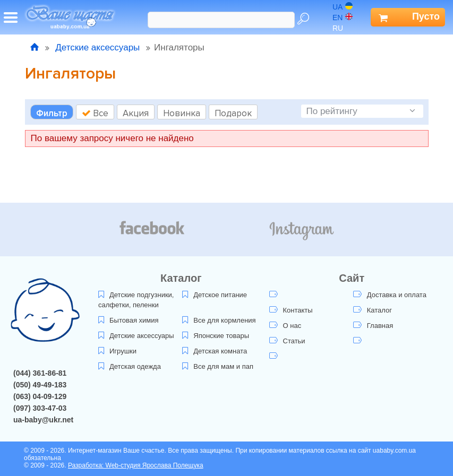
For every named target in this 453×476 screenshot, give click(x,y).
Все (95, 113)
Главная (373, 326)
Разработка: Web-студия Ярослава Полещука (136, 465)
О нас (285, 326)
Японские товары (216, 336)
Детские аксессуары (98, 47)
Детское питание (215, 295)
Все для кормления (219, 320)
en (343, 18)
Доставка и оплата (390, 295)
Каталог (373, 310)
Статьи (287, 341)
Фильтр (52, 113)
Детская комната (215, 351)
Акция (136, 113)
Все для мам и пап (218, 366)
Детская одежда (130, 366)
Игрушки (117, 351)
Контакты (291, 310)
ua (343, 7)
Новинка (182, 113)
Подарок (233, 113)
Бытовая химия (129, 320)
